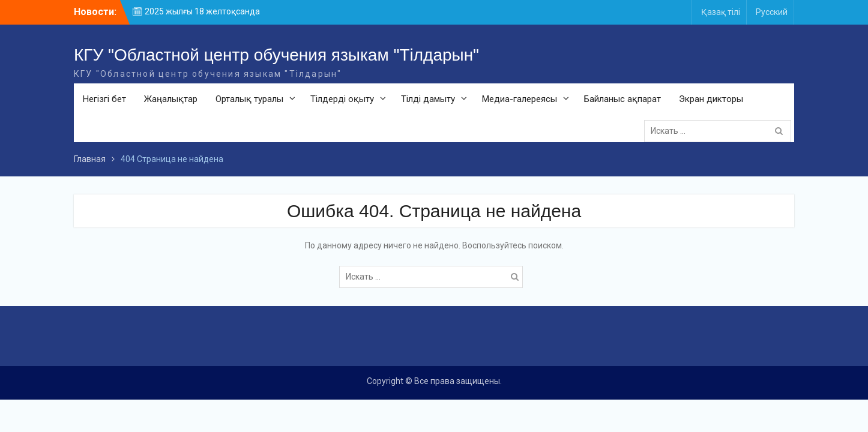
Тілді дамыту (428, 99)
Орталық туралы (249, 99)
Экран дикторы (711, 99)
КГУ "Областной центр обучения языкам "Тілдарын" (276, 55)
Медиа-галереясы (520, 99)
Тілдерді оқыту (342, 99)
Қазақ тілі (721, 12)
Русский (772, 12)
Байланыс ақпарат (622, 99)
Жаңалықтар (171, 99)
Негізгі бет (104, 99)
